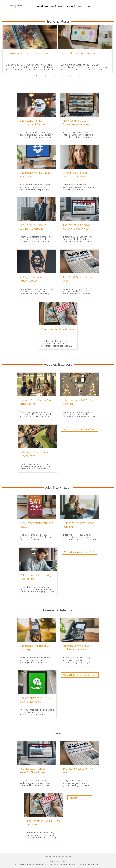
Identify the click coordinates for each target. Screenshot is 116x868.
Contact (68, 856)
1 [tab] (36, 76)
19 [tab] (77, 76)
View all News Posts (80, 798)
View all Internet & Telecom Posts (80, 675)
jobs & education (58, 6)
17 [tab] (73, 76)
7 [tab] (50, 76)
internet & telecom (75, 6)
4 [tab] (43, 76)
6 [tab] (48, 76)
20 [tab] (80, 76)
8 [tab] (52, 76)
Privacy (62, 856)
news (87, 6)
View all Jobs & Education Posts (80, 552)
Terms (55, 856)
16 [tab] (71, 76)
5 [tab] (46, 76)
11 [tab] (59, 76)
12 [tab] (61, 76)
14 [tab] (66, 76)
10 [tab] (57, 76)
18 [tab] (75, 76)
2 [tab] (39, 76)
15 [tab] (68, 76)
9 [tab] (55, 76)
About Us (48, 856)
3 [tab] (41, 76)
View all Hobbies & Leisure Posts (80, 429)
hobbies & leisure (41, 6)
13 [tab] (64, 76)
